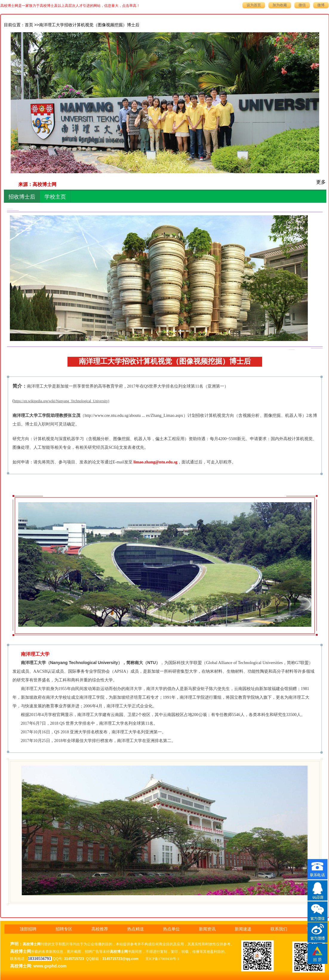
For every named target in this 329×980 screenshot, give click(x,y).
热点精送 (136, 929)
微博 (321, 5)
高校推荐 (100, 929)
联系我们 (279, 929)
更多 (321, 182)
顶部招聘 (28, 929)
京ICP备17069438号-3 (162, 959)
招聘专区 (64, 929)
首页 (29, 25)
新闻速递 (243, 929)
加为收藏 (280, 5)
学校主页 (55, 197)
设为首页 (254, 5)
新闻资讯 (207, 929)
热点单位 (171, 929)
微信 (302, 5)
